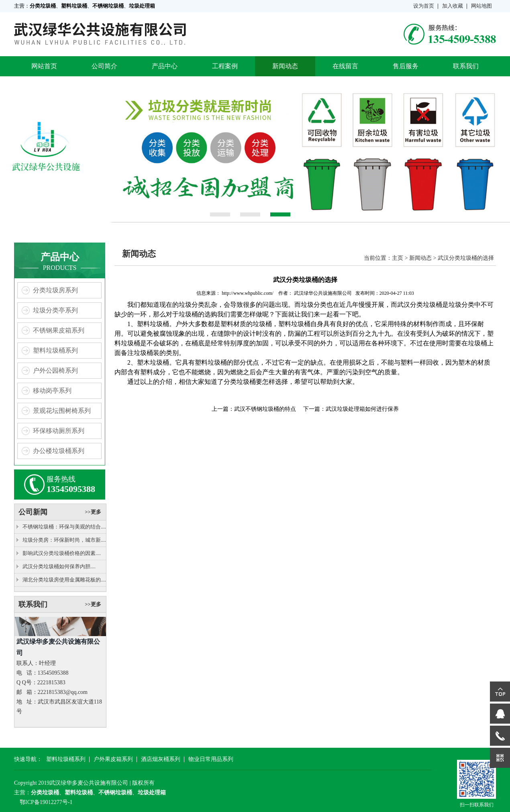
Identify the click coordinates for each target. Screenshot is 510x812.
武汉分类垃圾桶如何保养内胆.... (59, 566)
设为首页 (424, 6)
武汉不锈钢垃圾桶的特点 (265, 409)
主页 (398, 258)
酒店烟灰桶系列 (161, 759)
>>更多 (93, 512)
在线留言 (345, 66)
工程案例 (225, 66)
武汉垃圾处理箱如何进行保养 (362, 409)
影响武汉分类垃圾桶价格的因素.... (62, 553)
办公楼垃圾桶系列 (59, 451)
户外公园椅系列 (55, 370)
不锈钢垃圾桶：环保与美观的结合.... (64, 527)
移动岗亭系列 (52, 391)
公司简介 (104, 66)
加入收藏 (453, 6)
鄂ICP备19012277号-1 (46, 802)
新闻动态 (285, 66)
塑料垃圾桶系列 (55, 350)
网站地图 (481, 6)
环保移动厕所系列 (59, 431)
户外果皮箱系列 (113, 759)
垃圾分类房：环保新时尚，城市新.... (64, 540)
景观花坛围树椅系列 (62, 411)
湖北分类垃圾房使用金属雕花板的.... (64, 580)
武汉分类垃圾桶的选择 (466, 258)
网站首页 (44, 66)
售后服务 (406, 66)
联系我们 (466, 66)
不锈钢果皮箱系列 (59, 330)
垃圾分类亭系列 (55, 310)
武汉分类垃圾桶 (420, 305)
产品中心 (165, 66)
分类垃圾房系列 (55, 290)
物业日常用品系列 (211, 759)
